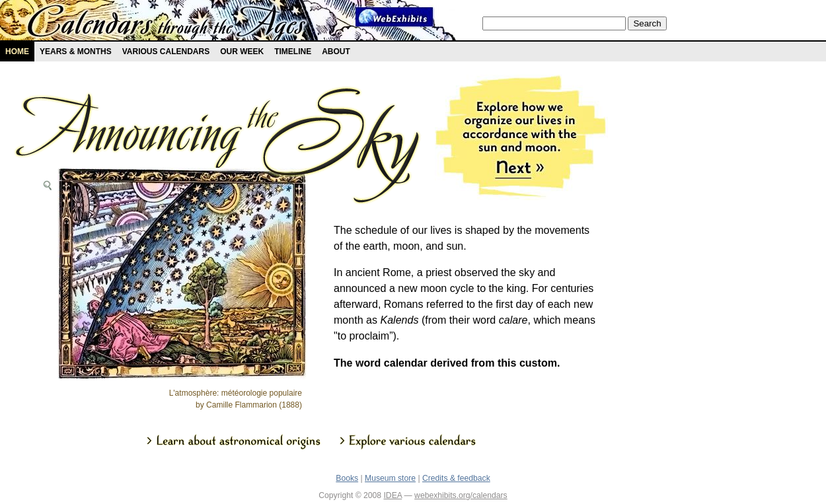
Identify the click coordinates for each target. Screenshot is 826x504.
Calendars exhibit (167, 23)
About (336, 52)
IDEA (393, 495)
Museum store (390, 478)
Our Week (242, 52)
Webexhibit (394, 17)
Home (17, 52)
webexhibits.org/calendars (461, 495)
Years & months (76, 52)
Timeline (293, 52)
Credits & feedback (456, 478)
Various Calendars (166, 52)
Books (347, 478)
